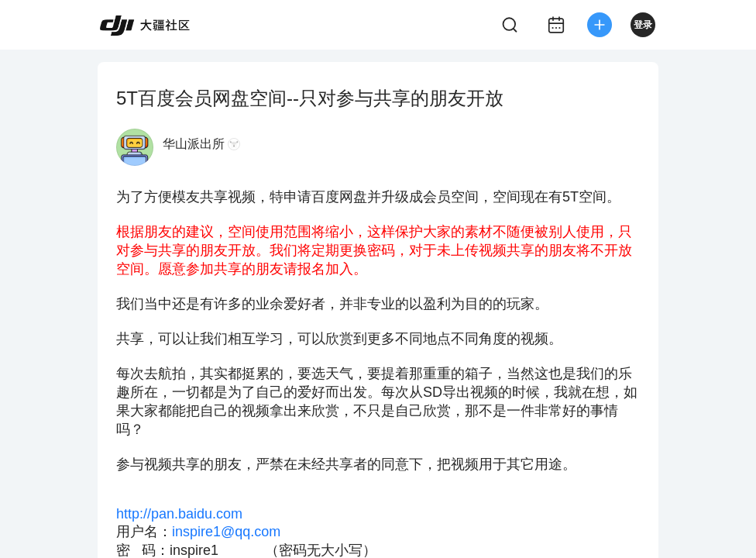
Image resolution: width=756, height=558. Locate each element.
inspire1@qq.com (226, 532)
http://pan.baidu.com (179, 514)
